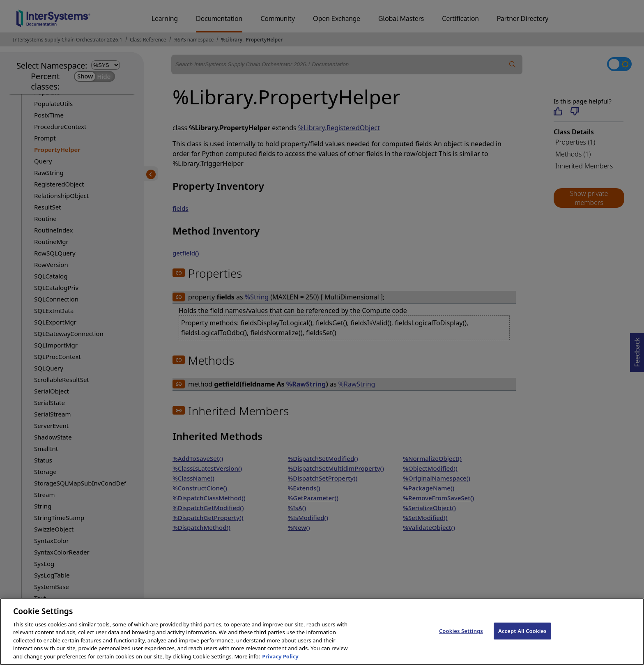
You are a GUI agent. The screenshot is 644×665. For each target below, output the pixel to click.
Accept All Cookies (522, 644)
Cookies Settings (461, 644)
